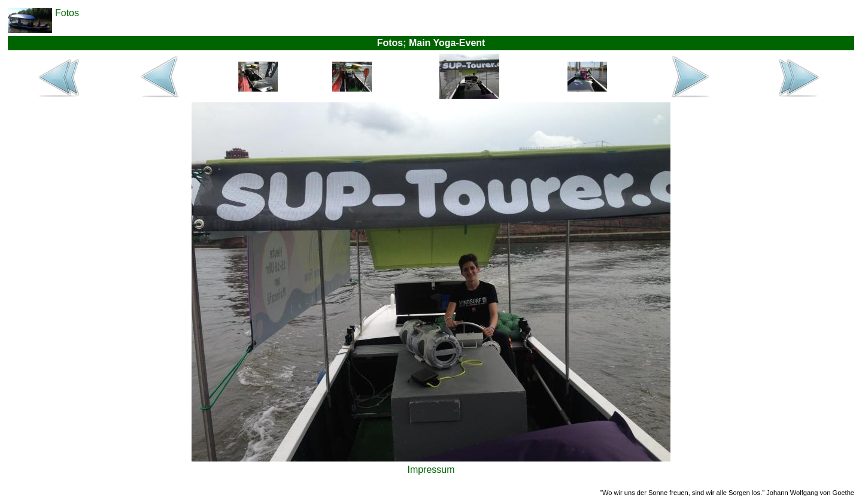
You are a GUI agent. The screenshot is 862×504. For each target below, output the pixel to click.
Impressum (431, 470)
